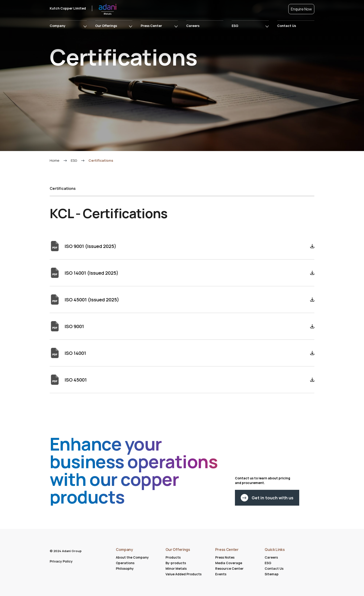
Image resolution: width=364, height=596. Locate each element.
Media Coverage (229, 563)
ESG (235, 26)
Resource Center (229, 568)
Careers (193, 26)
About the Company (132, 557)
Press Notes (225, 557)
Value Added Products (184, 574)
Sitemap (272, 574)
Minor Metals (176, 568)
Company (58, 26)
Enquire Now (301, 9)
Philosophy (125, 568)
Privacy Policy (61, 561)
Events (221, 574)
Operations (125, 563)
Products (173, 557)
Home (55, 164)
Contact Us (287, 26)
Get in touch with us (267, 501)
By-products (176, 563)
